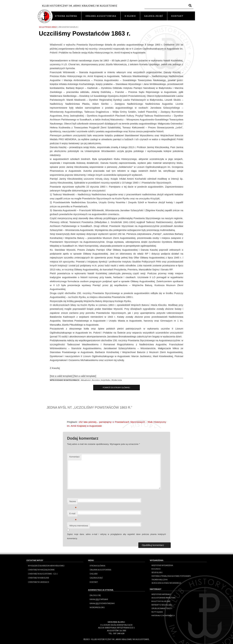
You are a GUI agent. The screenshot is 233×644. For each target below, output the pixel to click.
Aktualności (86, 380)
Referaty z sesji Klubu (162, 605)
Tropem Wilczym (159, 580)
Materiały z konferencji (163, 615)
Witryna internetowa (79, 526)
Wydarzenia (117, 380)
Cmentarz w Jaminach (39, 582)
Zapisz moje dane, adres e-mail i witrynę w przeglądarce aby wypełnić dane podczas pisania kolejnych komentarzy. (117, 536)
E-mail (73, 514)
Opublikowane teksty (162, 608)
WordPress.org (97, 607)
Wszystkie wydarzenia (162, 565)
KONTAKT (177, 16)
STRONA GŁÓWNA (66, 16)
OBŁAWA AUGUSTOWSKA (101, 16)
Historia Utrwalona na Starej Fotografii (171, 576)
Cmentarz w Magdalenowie (41, 570)
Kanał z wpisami (99, 599)
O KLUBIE (130, 16)
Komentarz (75, 457)
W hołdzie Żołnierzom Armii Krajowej (46, 566)
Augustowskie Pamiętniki (163, 598)
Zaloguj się (95, 595)
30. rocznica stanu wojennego (166, 583)
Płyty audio (157, 612)
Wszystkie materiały (161, 594)
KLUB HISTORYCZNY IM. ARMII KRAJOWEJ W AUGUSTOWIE (80, 6)
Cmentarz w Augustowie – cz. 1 (43, 574)
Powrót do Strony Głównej (116, 387)
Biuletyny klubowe (161, 601)
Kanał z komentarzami (102, 603)
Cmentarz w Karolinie (39, 578)
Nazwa (73, 502)
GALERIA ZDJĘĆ (154, 16)
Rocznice (96, 380)
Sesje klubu (106, 380)
